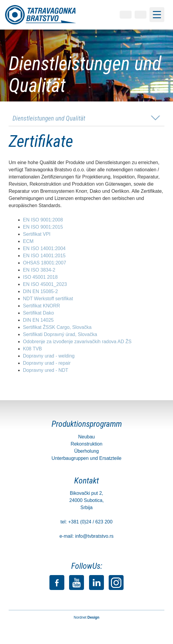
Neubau (86, 437)
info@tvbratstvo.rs (94, 537)
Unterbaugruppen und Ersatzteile (86, 459)
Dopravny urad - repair (47, 363)
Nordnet (86, 618)
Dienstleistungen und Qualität (49, 119)
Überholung (86, 451)
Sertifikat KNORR (41, 306)
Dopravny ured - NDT (46, 370)
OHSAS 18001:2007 (45, 263)
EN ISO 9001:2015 (43, 227)
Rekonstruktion (86, 444)
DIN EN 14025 (38, 320)
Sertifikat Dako (38, 313)
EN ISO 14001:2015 (44, 256)
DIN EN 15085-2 (40, 292)
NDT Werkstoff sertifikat (48, 299)
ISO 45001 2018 (40, 277)
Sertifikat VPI (37, 234)
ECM (28, 242)
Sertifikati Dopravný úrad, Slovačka (60, 335)
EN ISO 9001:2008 (43, 220)
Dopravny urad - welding (49, 356)
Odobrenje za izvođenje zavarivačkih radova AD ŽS (77, 342)
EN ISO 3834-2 (39, 270)
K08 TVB (32, 349)
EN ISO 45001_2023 (45, 285)
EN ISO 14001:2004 (44, 249)
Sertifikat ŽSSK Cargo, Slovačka (57, 328)
